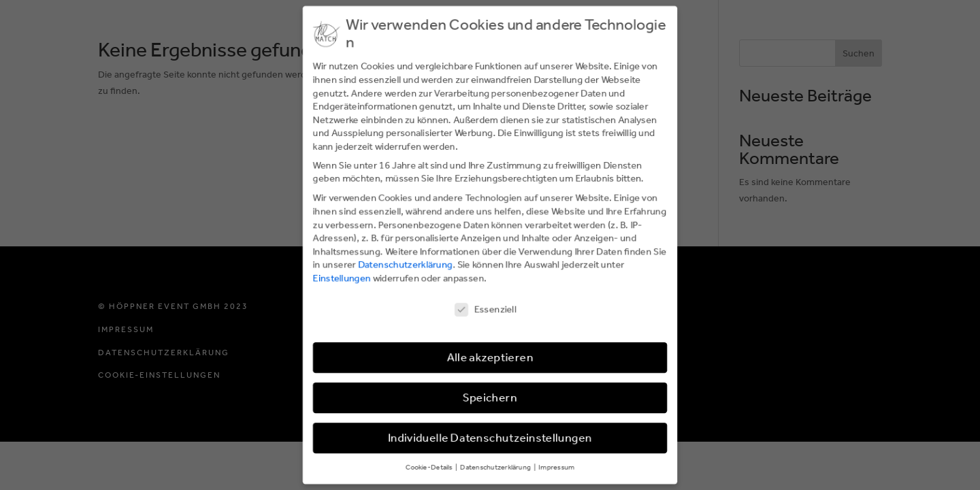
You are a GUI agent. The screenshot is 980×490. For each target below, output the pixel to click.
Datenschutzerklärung (405, 264)
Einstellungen (341, 278)
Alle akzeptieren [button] (490, 358)
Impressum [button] (556, 468)
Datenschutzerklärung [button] (496, 468)
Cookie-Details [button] (429, 468)
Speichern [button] (490, 398)
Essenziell (486, 309)
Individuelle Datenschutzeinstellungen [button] (490, 439)
